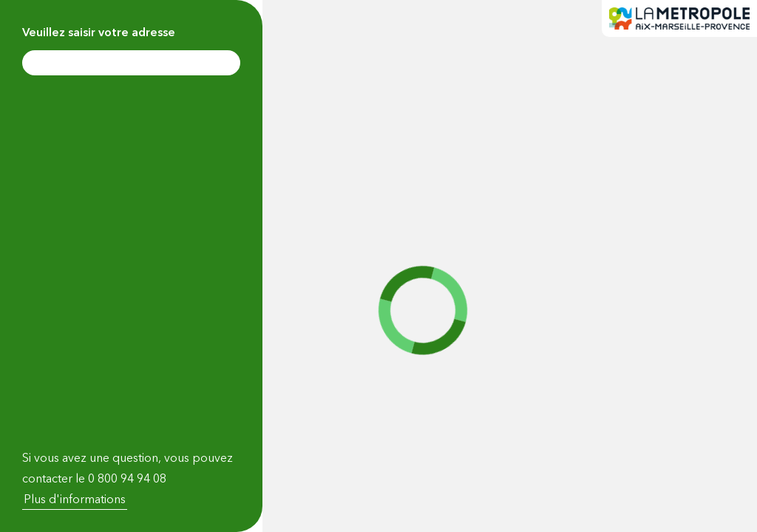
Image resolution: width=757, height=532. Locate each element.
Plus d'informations (75, 499)
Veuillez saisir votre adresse (99, 33)
